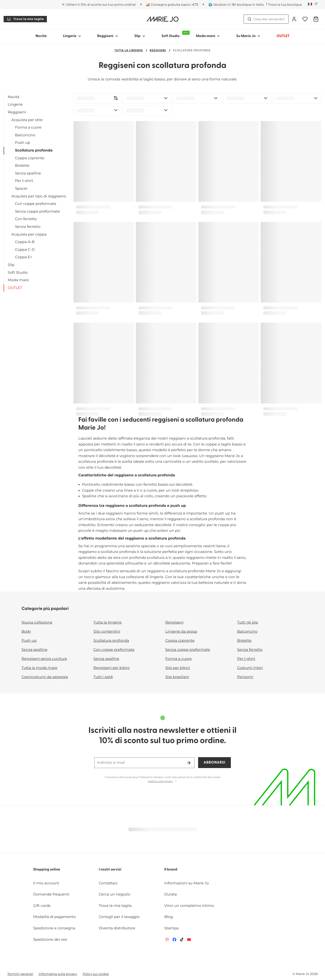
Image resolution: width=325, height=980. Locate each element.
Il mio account (46, 883)
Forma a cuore (28, 128)
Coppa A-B (25, 242)
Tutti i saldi (103, 677)
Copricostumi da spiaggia (45, 677)
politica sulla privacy (160, 781)
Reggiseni (158, 51)
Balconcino (25, 135)
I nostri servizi (110, 870)
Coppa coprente (30, 158)
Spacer (21, 189)
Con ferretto (26, 219)
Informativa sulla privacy (58, 974)
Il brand (171, 870)
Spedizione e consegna (54, 928)
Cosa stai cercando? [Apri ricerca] (266, 19)
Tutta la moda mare (40, 668)
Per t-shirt (24, 181)
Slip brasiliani (177, 677)
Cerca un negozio (115, 894)
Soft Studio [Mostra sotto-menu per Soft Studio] (175, 34)
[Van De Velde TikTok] (182, 941)
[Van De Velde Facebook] (174, 941)
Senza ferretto (28, 227)
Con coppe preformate (36, 204)
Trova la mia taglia (25, 19)
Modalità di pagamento (55, 917)
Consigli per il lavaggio (119, 917)
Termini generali (20, 974)
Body (26, 632)
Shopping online (47, 870)
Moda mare (18, 280)
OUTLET (15, 288)
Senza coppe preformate (37, 212)
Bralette (22, 166)
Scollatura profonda (34, 150)
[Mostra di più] (176, 781)
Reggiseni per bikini (112, 668)
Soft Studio (18, 273)
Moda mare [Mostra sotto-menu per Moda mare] (208, 36)
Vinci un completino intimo (189, 906)
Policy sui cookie (96, 974)
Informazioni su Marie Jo (187, 883)
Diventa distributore (117, 928)
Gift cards (42, 906)
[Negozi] (283, 5)
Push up (23, 143)
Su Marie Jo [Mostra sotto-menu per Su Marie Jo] (248, 36)
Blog (169, 917)
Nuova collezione (37, 623)
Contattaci (108, 883)
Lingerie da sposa (181, 632)
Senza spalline (28, 173)
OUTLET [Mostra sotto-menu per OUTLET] (283, 36)
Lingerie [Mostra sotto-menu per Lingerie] (72, 36)
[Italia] (314, 4)
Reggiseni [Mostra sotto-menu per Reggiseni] (108, 36)
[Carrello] (316, 19)
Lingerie (15, 105)
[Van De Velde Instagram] (167, 941)
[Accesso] (294, 19)
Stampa (172, 928)
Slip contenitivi (107, 632)
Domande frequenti (51, 894)
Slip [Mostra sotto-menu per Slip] (140, 36)
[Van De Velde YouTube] (189, 941)
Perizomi (245, 677)
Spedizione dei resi (50, 940)
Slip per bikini (178, 668)
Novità (41, 36)
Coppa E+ (24, 257)
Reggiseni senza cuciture (44, 659)
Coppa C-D (25, 250)
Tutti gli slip (248, 623)
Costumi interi (250, 668)
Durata (171, 894)
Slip (11, 265)
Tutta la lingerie (129, 51)
